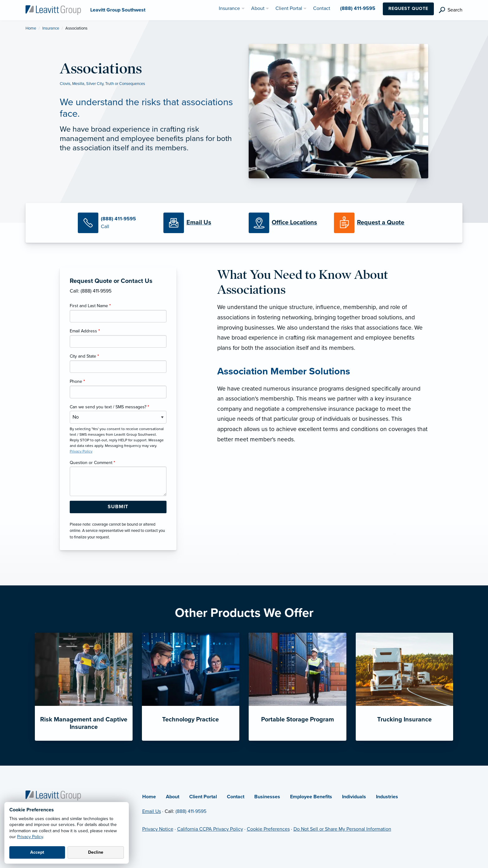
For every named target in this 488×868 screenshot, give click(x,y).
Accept (37, 852)
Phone (77, 381)
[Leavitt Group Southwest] (53, 10)
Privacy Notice (158, 829)
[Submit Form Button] (118, 507)
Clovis (65, 84)
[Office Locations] (287, 223)
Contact (236, 797)
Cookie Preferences (268, 829)
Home (31, 28)
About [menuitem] (258, 8)
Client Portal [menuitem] (289, 8)
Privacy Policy (30, 837)
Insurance (51, 28)
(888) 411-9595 (191, 811)
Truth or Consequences (125, 84)
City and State (84, 356)
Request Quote (408, 9)
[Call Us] (116, 223)
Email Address (85, 331)
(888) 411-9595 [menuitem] (358, 8)
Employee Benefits (311, 797)
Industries (387, 797)
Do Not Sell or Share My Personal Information (342, 829)
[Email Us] (199, 223)
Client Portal (203, 797)
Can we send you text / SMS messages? (109, 407)
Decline (96, 852)
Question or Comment (92, 463)
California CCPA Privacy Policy (210, 829)
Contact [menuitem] (322, 8)
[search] (451, 10)
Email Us (152, 811)
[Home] (53, 795)
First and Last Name (90, 306)
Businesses (267, 797)
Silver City (95, 84)
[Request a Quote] (372, 223)
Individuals (354, 797)
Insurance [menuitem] (229, 8)
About (173, 797)
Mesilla (78, 84)
